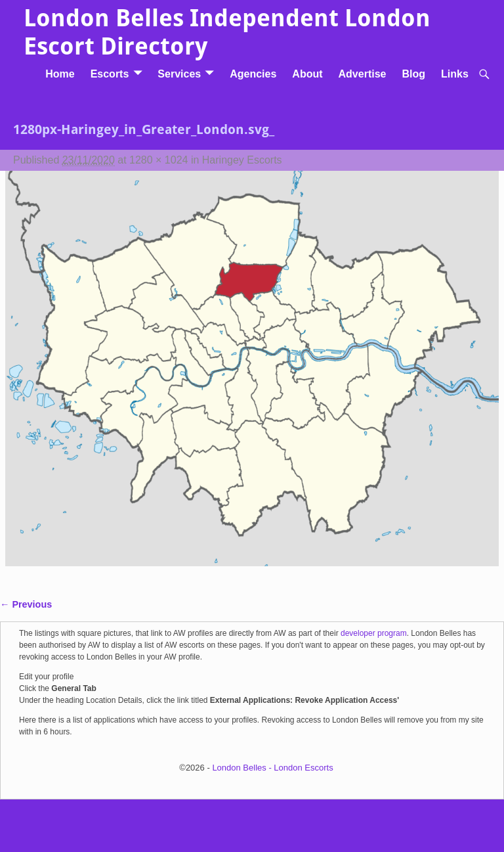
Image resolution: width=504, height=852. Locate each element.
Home (60, 74)
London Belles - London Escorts (272, 768)
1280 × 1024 (158, 160)
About (307, 74)
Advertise (363, 74)
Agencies (253, 74)
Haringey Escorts (242, 160)
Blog (413, 74)
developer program (374, 633)
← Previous (26, 604)
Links (455, 74)
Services (179, 74)
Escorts (110, 74)
